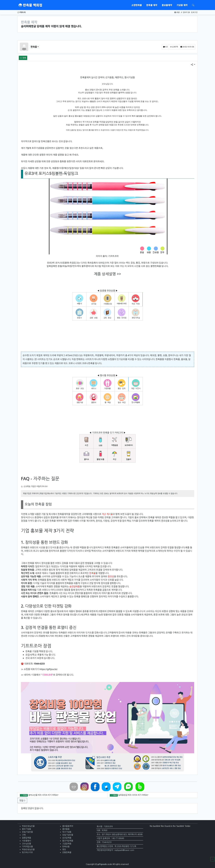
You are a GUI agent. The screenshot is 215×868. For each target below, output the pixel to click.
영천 (64, 849)
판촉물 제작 (152, 5)
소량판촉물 (137, 5)
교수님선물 (26, 844)
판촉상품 (66, 847)
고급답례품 (67, 844)
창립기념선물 (27, 832)
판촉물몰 (160, 359)
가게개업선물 (27, 847)
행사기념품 (130, 77)
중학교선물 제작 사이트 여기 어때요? (43, 795)
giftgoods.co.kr (105, 864)
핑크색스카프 (27, 852)
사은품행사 (26, 841)
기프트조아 (113, 256)
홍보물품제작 (68, 826)
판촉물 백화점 (30, 5)
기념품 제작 (182, 5)
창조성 (111, 576)
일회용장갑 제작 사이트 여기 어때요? (133, 795)
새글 (177, 12)
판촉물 (34, 47)
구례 (24, 835)
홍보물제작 (167, 5)
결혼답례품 (26, 838)
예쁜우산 (119, 77)
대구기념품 (67, 832)
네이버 (27, 675)
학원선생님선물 (28, 826)
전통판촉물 (67, 852)
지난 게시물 (107, 514)
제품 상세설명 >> (107, 274)
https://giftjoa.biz (48, 669)
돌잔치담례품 (68, 841)
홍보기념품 (26, 829)
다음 (34, 675)
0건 (165, 47)
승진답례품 (75, 586)
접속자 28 (185, 12)
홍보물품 (66, 829)
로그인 (194, 12)
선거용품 (110, 77)
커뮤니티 (22, 12)
